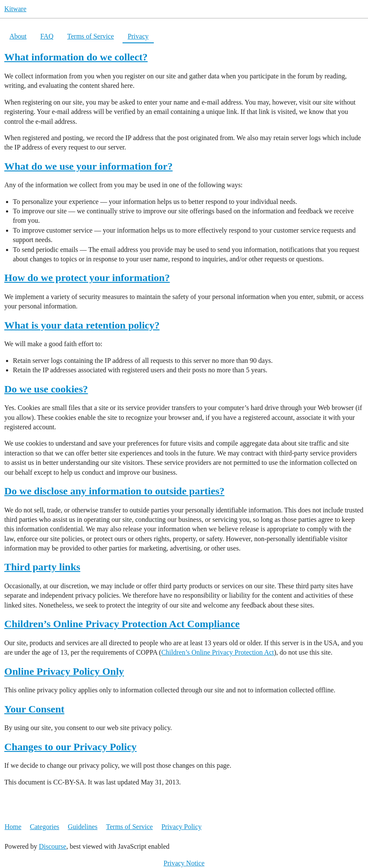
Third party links (42, 567)
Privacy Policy (182, 827)
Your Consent (34, 709)
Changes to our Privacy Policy (70, 747)
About (18, 36)
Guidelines (82, 827)
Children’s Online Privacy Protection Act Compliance (122, 624)
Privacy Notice (184, 863)
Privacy (138, 36)
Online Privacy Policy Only (64, 671)
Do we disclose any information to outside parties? (114, 491)
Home (13, 827)
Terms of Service (91, 36)
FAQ (47, 36)
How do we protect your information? (87, 278)
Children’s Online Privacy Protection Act (217, 652)
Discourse (53, 846)
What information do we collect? (76, 57)
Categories (45, 827)
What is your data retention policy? (82, 325)
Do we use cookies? (46, 389)
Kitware (15, 9)
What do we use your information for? (88, 166)
